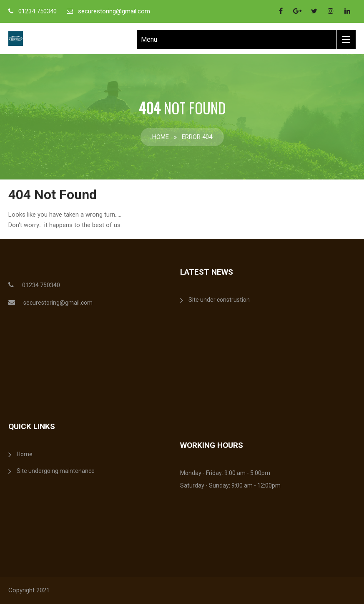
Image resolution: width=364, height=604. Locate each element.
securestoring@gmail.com (114, 11)
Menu (149, 39)
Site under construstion (219, 300)
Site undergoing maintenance (56, 471)
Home (161, 137)
